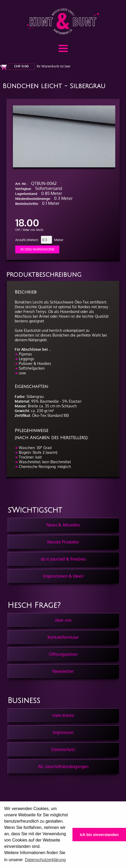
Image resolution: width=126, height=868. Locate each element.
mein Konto (63, 715)
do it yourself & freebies (63, 559)
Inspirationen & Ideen (63, 576)
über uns (63, 620)
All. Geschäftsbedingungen (63, 766)
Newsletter (63, 671)
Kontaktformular (63, 637)
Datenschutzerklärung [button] (45, 860)
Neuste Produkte (63, 542)
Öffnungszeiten (63, 654)
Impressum (63, 732)
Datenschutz (63, 749)
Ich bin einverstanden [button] (99, 835)
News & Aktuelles (63, 525)
